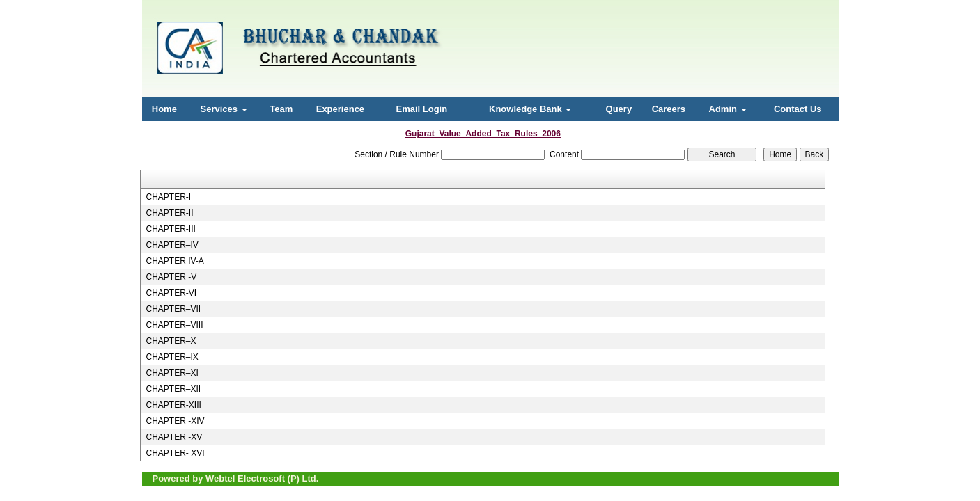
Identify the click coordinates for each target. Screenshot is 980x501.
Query (619, 109)
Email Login (421, 109)
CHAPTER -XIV (175, 421)
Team (281, 109)
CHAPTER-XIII (173, 405)
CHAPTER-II (169, 213)
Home (164, 109)
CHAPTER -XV (174, 437)
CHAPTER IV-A (174, 261)
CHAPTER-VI (171, 293)
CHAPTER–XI (172, 373)
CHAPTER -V (171, 277)
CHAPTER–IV (172, 245)
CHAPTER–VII (173, 309)
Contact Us (798, 109)
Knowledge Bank (530, 109)
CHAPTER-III (170, 229)
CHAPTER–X (171, 341)
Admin (728, 109)
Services (224, 109)
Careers (669, 109)
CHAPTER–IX (172, 357)
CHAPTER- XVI (175, 453)
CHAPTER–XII (173, 389)
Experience (340, 109)
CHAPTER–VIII (174, 325)
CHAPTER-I (168, 197)
